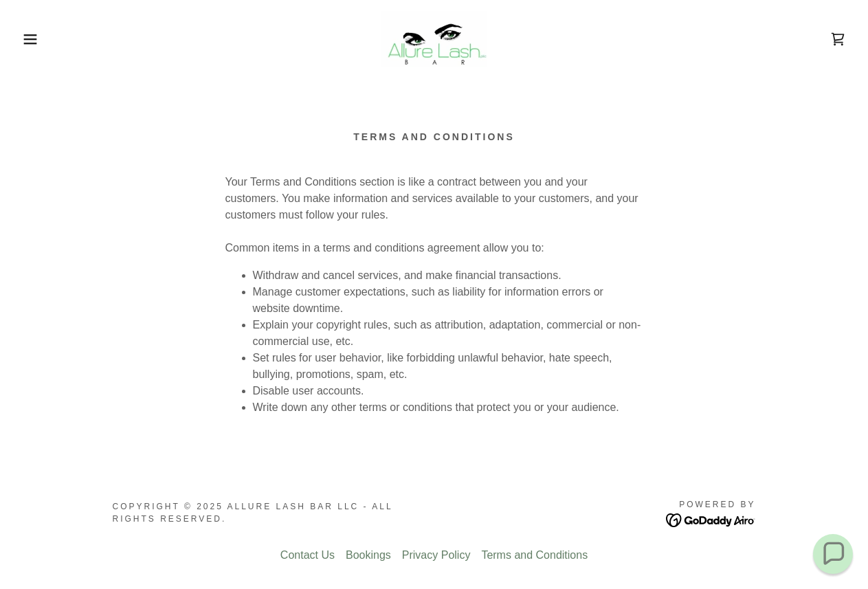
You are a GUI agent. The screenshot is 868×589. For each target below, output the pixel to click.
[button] (43, 39)
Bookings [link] (368, 555)
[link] (434, 38)
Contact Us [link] (308, 555)
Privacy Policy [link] (436, 555)
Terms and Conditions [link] (534, 555)
